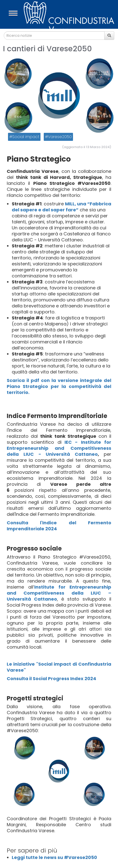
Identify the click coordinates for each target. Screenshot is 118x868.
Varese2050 (60, 137)
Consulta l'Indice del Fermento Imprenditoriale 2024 (59, 526)
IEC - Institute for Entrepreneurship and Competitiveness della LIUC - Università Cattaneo (59, 448)
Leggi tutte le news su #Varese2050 (54, 857)
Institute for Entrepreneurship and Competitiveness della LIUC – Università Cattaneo (59, 593)
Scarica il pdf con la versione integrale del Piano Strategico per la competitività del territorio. (59, 386)
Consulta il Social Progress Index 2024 (51, 679)
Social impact (26, 137)
